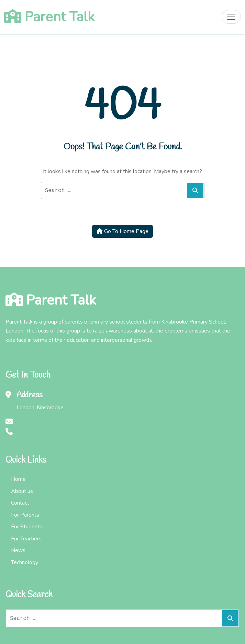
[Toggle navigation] (231, 17)
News (18, 550)
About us (22, 491)
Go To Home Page (122, 231)
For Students (27, 527)
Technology (25, 562)
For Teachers (26, 539)
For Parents (25, 515)
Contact (20, 503)
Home (18, 479)
